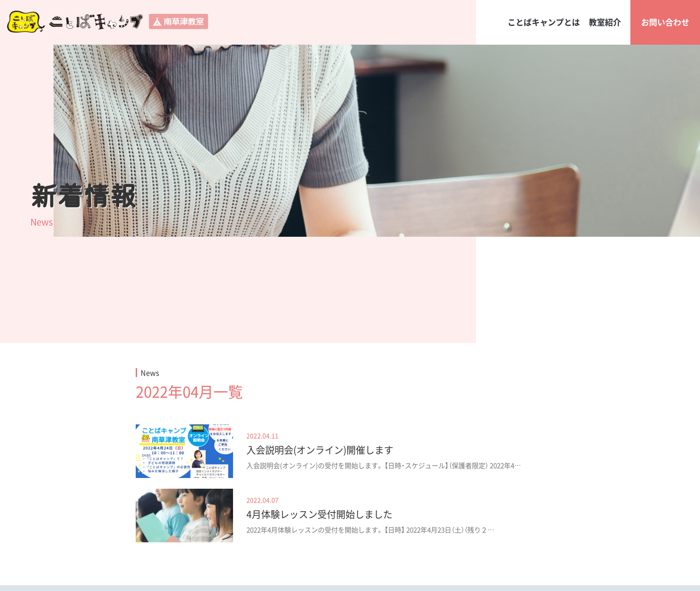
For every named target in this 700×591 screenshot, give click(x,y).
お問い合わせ (665, 22)
